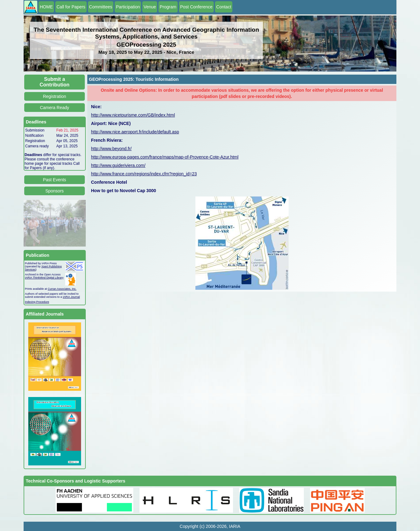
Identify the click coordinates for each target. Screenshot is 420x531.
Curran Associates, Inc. (62, 289)
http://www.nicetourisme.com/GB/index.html (133, 115)
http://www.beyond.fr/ (111, 149)
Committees (101, 7)
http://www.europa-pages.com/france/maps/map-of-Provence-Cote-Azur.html (165, 157)
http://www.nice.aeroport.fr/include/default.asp (135, 132)
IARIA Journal (71, 297)
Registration (55, 96)
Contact (224, 7)
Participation (128, 7)
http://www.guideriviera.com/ (118, 165)
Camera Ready (54, 108)
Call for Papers (71, 7)
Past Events (55, 180)
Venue (150, 7)
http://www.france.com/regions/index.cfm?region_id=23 (144, 174)
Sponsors (55, 191)
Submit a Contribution (55, 82)
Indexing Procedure (37, 302)
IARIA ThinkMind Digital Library (44, 278)
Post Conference (196, 7)
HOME (46, 7)
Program (168, 7)
